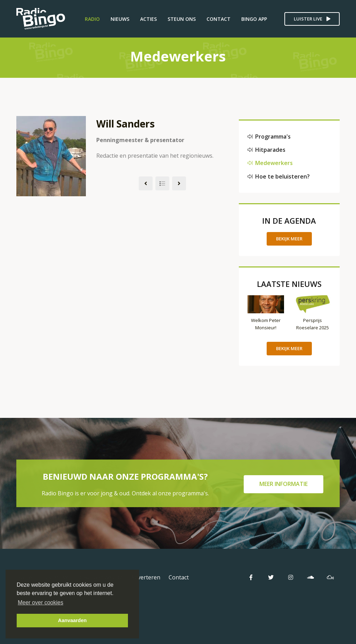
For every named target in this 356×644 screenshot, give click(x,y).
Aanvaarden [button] (72, 620)
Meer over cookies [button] (41, 602)
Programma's (269, 137)
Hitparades (266, 150)
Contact (219, 19)
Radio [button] (92, 19)
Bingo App (254, 19)
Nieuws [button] (120, 19)
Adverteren (146, 577)
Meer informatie (284, 484)
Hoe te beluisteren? (279, 176)
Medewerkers (270, 163)
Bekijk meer (289, 239)
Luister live (312, 19)
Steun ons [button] (182, 19)
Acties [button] (148, 19)
